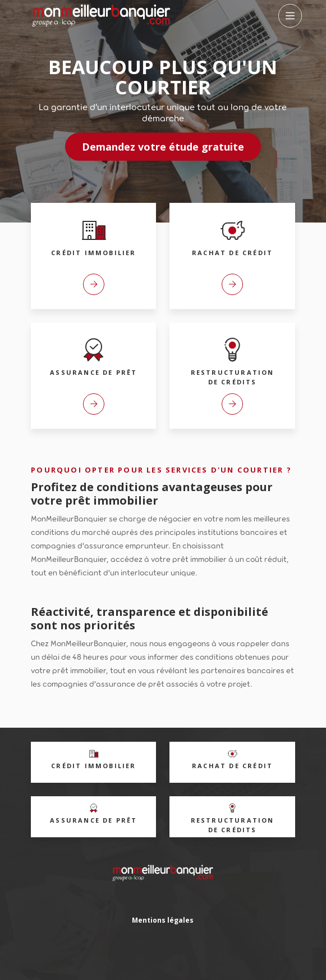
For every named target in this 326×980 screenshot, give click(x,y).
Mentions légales (163, 920)
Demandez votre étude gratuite (163, 147)
